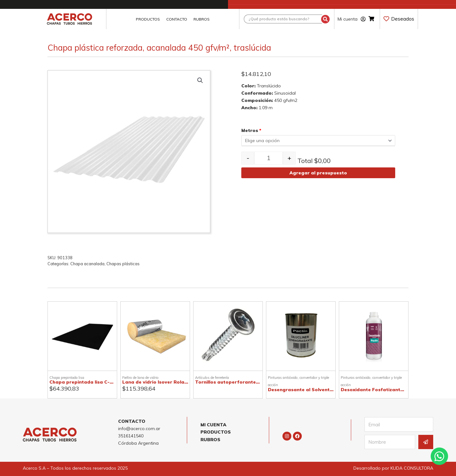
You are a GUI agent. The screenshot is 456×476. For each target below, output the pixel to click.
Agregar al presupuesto (318, 173)
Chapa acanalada (87, 264)
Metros (251, 130)
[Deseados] (386, 19)
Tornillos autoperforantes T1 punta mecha (247, 382)
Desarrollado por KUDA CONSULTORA (393, 468)
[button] (200, 80)
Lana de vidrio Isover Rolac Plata (162, 382)
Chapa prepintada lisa (67, 378)
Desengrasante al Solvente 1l (303, 390)
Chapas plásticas (123, 264)
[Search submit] (325, 19)
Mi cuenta (352, 19)
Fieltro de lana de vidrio (140, 378)
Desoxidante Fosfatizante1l (374, 390)
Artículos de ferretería (212, 378)
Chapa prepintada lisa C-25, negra (90, 382)
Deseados (403, 19)
